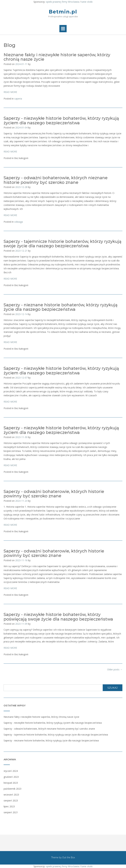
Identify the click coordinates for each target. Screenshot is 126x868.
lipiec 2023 (9, 806)
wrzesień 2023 (11, 795)
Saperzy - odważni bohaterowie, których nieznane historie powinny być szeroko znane (56, 180)
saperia (18, 99)
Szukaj (113, 688)
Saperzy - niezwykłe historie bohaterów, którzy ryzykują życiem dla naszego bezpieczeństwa (61, 121)
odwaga (19, 222)
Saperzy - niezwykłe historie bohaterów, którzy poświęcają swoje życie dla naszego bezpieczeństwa (58, 617)
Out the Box (69, 857)
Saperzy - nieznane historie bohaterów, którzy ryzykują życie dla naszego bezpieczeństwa (61, 307)
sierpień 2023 (11, 801)
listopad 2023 (11, 783)
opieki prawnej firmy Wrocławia (62, 2)
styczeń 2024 (11, 771)
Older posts (115, 669)
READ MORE (10, 92)
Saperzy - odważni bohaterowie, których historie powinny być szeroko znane (54, 494)
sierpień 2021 (11, 812)
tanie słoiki (87, 2)
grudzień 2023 (11, 777)
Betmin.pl (63, 12)
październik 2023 (12, 789)
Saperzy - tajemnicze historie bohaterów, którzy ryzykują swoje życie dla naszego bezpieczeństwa (63, 244)
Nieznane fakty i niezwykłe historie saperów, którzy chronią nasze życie (57, 57)
